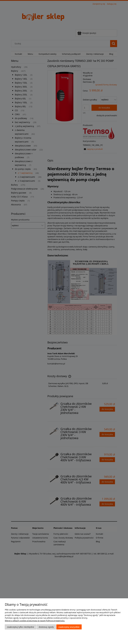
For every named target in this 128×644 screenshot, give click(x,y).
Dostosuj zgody (46, 627)
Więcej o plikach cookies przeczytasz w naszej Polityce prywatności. (35, 621)
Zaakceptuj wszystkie (69, 627)
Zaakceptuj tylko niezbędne (21, 627)
